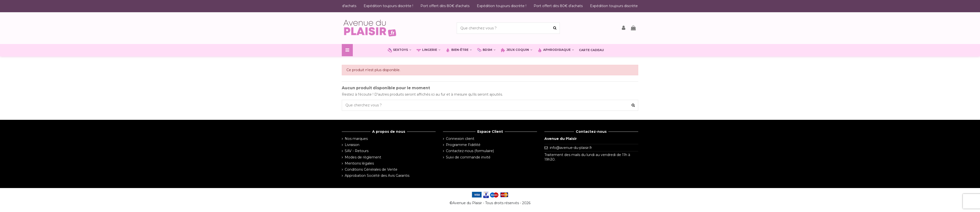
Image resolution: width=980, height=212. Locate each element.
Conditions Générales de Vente (371, 169)
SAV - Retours (357, 151)
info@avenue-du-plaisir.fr (571, 148)
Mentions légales (359, 163)
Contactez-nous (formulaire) (470, 151)
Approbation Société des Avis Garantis (377, 176)
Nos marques (356, 139)
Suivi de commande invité (468, 157)
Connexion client (460, 139)
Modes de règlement (363, 157)
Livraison (352, 145)
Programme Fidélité (463, 145)
